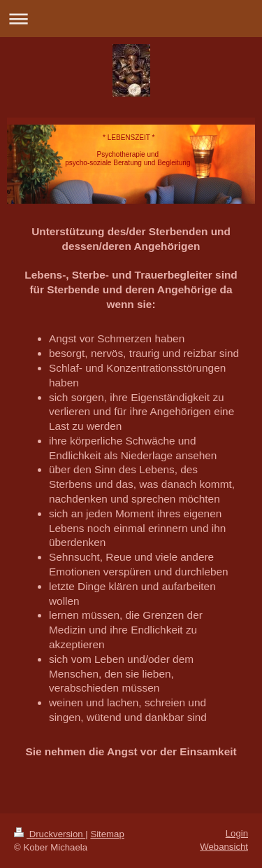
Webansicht (224, 847)
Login (237, 833)
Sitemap (107, 834)
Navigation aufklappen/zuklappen (131, 19)
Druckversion (50, 834)
